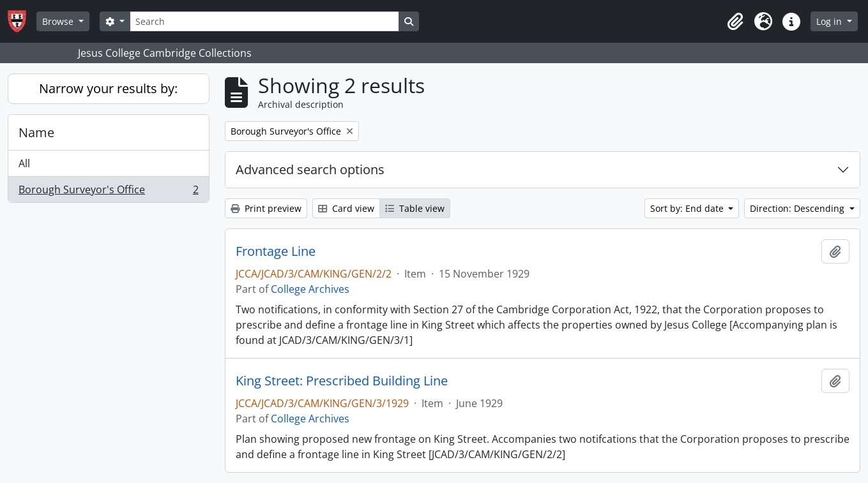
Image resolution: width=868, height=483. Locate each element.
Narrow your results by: (108, 88)
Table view (415, 208)
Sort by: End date (688, 208)
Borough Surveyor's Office (108, 192)
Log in (830, 21)
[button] (735, 22)
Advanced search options (310, 169)
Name (36, 132)
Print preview (266, 208)
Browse (59, 21)
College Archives (310, 289)
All (24, 163)
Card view (346, 208)
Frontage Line (276, 251)
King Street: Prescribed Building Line (342, 381)
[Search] (264, 21)
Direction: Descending (798, 208)
